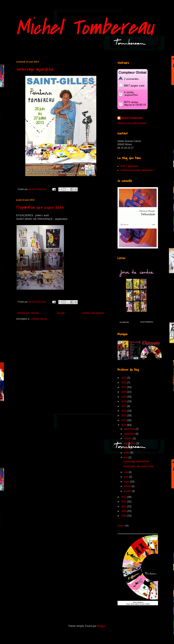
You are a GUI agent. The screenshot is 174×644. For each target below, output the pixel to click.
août (127, 448)
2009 (124, 511)
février (128, 486)
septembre (130, 443)
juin (126, 457)
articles (121, 526)
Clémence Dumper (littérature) (137, 170)
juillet (127, 453)
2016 (124, 411)
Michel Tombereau (85, 28)
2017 (124, 406)
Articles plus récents (28, 313)
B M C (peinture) (129, 166)
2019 (124, 397)
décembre (130, 429)
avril (127, 477)
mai (126, 472)
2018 (124, 401)
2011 (124, 502)
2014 (124, 420)
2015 (124, 415)
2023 (124, 378)
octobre (128, 438)
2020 (124, 392)
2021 (124, 387)
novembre (130, 434)
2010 (124, 506)
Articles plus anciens (93, 313)
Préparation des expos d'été (40, 207)
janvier (128, 491)
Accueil (61, 313)
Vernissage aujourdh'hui (35, 69)
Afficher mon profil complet (132, 123)
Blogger (101, 626)
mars (127, 482)
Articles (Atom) (39, 319)
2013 (124, 425)
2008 (124, 516)
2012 (124, 497)
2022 (124, 383)
